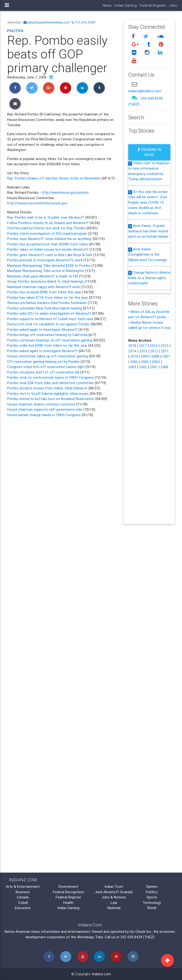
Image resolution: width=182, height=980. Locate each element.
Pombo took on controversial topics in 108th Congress (50, 377)
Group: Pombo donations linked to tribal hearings (45, 281)
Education (23, 908)
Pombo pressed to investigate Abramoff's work (45, 260)
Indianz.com (101, 974)
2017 (143, 346)
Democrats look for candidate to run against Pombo (48, 324)
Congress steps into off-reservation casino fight (46, 367)
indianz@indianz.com (145, 91)
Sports (152, 897)
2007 (166, 356)
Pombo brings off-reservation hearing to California (48, 335)
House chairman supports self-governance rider (45, 409)
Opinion (152, 886)
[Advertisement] (62, 606)
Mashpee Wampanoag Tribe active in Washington (46, 271)
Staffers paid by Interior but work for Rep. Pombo (46, 228)
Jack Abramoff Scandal (114, 892)
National (114, 908)
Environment (68, 886)
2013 (143, 351)
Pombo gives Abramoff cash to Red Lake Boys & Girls (50, 255)
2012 (154, 351)
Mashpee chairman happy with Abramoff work (44, 287)
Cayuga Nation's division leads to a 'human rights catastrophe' (149, 278)
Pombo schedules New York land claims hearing (45, 308)
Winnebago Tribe (90, 937)
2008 (155, 356)
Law (114, 903)
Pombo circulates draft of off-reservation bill (44, 372)
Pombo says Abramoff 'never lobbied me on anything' (49, 239)
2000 (164, 367)
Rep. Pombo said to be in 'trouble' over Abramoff (46, 217)
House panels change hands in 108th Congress (44, 415)
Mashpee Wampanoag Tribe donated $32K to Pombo (49, 265)
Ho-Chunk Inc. (141, 932)
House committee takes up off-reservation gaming (48, 356)
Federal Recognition (68, 892)
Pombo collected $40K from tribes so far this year (47, 345)
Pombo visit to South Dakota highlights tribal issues (48, 393)
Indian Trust (114, 886)
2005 (145, 362)
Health (68, 903)
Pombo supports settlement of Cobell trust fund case (50, 319)
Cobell (23, 903)
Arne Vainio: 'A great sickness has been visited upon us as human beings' (149, 231)
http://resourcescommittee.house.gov (37, 203)
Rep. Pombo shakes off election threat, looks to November (54, 178)
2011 (165, 351)
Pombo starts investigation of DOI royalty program (48, 233)
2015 (164, 346)
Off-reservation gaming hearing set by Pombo (44, 361)
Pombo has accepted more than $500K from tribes (48, 244)
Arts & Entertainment (23, 886)
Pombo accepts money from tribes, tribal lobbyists (47, 388)
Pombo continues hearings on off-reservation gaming (50, 340)
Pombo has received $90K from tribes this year (44, 292)
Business (23, 892)
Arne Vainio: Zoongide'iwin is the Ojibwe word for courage (148, 254)
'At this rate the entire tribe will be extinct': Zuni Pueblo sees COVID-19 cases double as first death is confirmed (148, 202)
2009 (145, 356)
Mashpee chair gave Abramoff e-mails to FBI (43, 276)
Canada (23, 897)
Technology (152, 903)
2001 (154, 367)
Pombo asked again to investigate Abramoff (43, 329)
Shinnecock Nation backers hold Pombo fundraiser (47, 303)
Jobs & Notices (114, 897)
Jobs (173, 5)
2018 (132, 346)
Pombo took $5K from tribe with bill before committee (50, 383)
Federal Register (153, 5)
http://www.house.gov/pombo (65, 192)
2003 (132, 367)
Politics (15, 31)
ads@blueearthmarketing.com (46, 22)
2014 (132, 351)
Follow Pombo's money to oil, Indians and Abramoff (48, 223)
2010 (134, 356)
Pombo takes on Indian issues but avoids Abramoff (48, 249)
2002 (143, 367)
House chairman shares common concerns (41, 404)
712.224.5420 (83, 22)
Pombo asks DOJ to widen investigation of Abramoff (49, 313)
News (107, 5)
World (152, 908)
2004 (156, 362)
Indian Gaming (126, 5)
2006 (134, 362)
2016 (154, 346)
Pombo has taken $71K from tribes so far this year (48, 297)
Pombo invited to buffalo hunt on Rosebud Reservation (51, 399)
